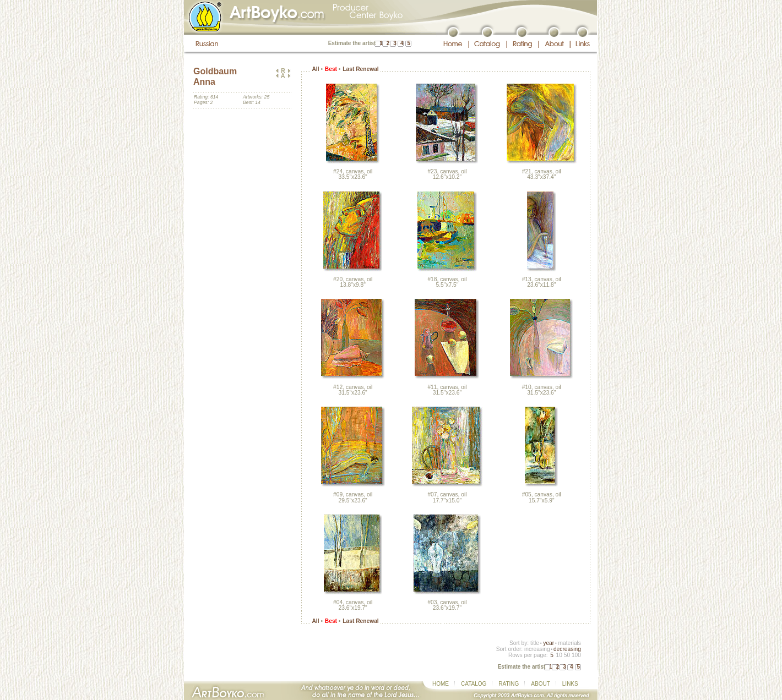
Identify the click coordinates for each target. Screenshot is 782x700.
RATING (509, 684)
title (535, 643)
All (315, 69)
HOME (441, 684)
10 (559, 655)
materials (569, 643)
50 (567, 655)
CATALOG (474, 684)
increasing (537, 649)
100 (576, 655)
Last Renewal (360, 69)
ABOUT (540, 684)
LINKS (570, 684)
